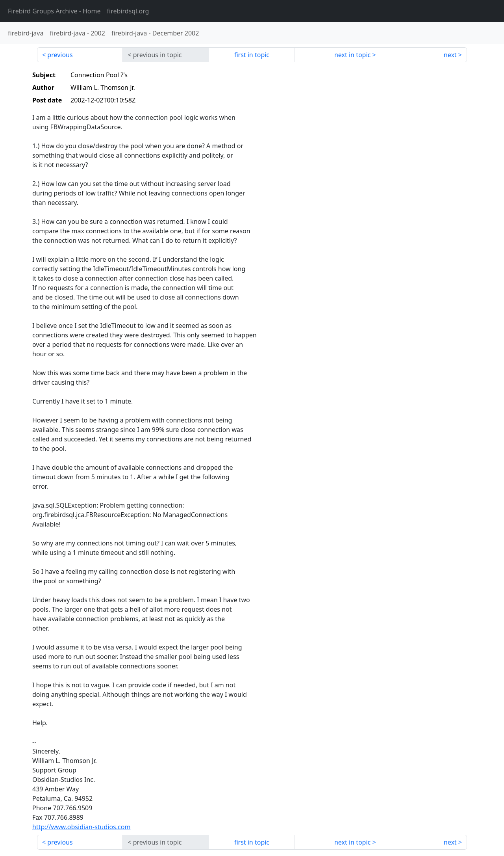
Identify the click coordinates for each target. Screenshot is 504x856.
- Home (54, 11)
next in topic (352, 55)
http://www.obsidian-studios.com (81, 827)
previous (60, 55)
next (450, 55)
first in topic (252, 55)
